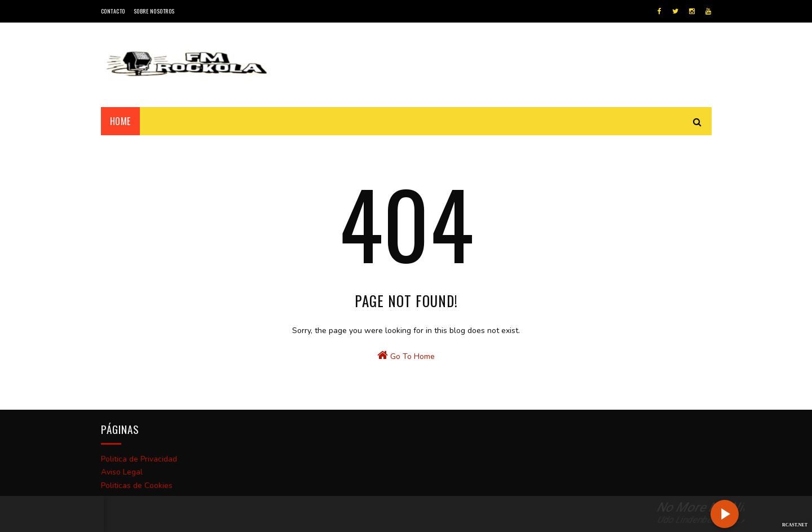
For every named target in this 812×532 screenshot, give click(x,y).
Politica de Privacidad (139, 459)
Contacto (113, 11)
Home (120, 121)
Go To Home (406, 356)
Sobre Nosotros (154, 11)
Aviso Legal (122, 472)
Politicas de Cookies (137, 486)
